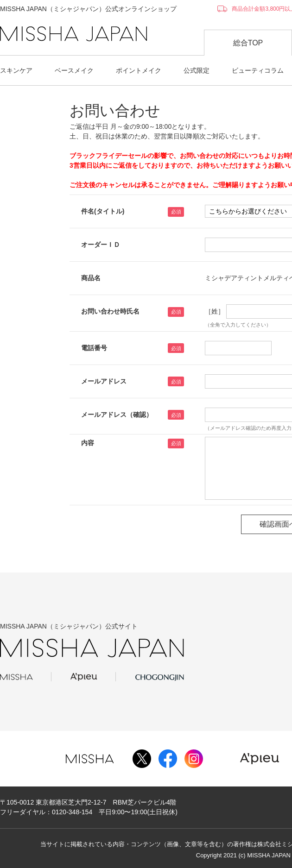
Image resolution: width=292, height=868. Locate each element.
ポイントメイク (139, 70)
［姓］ (215, 311)
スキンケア (16, 70)
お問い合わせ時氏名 (110, 311)
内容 (88, 443)
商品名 (91, 278)
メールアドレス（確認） (117, 415)
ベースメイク (74, 70)
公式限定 (197, 70)
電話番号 (94, 348)
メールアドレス (104, 381)
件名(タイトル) (103, 211)
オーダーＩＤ (101, 245)
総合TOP (248, 43)
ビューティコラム (258, 70)
